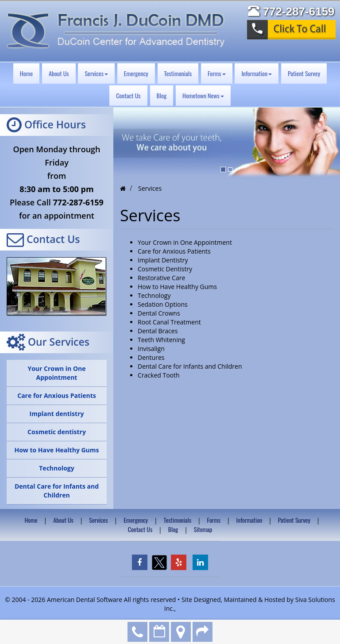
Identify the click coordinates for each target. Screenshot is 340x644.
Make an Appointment (159, 632)
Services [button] (96, 73)
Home (26, 73)
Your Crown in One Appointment (56, 373)
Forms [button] (216, 73)
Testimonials (178, 73)
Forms (214, 520)
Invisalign (151, 349)
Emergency (136, 73)
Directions (181, 632)
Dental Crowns (159, 313)
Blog (162, 95)
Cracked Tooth (159, 375)
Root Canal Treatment (169, 322)
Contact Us (128, 95)
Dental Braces (158, 331)
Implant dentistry (57, 414)
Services (98, 520)
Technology (56, 468)
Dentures (151, 357)
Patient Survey (304, 73)
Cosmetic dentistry (57, 432)
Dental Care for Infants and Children (57, 491)
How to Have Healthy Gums (56, 450)
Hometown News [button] (203, 95)
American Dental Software (85, 600)
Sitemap (203, 529)
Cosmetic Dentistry (165, 269)
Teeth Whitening (161, 340)
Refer (203, 632)
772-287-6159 (137, 632)
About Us (59, 73)
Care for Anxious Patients (57, 395)
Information (249, 520)
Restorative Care (161, 278)
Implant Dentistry (163, 260)
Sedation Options (163, 304)
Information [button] (257, 73)
